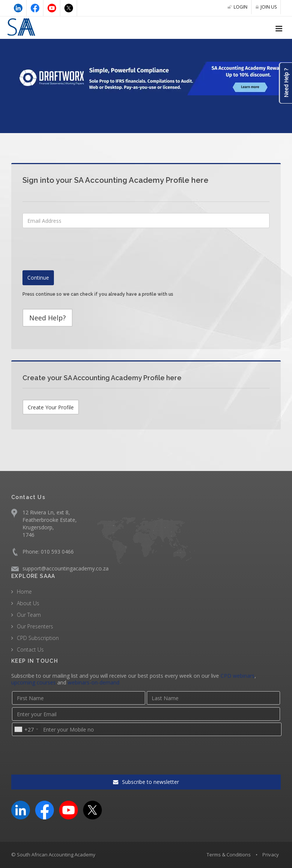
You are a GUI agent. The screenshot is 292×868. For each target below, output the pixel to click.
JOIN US (266, 7)
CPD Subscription (38, 638)
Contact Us (30, 650)
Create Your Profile (51, 407)
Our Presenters (35, 626)
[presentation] (79, 327)
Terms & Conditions (229, 855)
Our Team (29, 615)
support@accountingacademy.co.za (66, 568)
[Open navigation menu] (279, 29)
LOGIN (238, 7)
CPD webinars (238, 676)
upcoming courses (34, 682)
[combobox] (26, 729)
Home (24, 592)
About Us (28, 603)
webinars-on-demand (94, 682)
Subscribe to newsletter (146, 782)
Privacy (271, 855)
